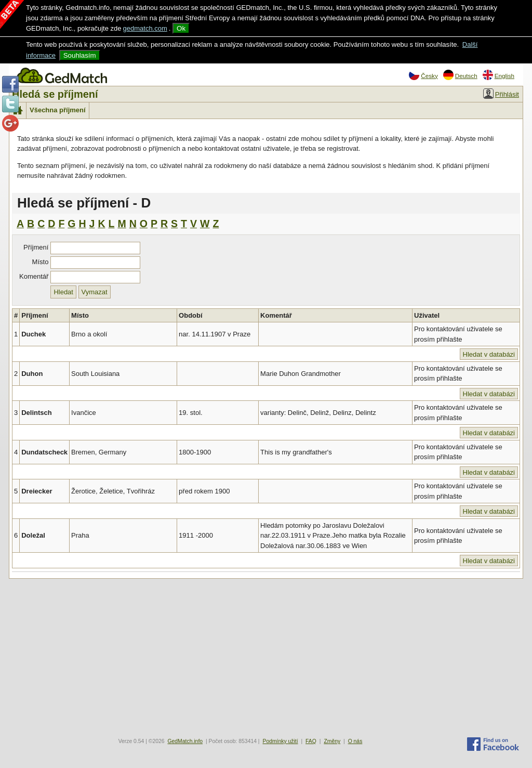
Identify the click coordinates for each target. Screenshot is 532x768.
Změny (332, 741)
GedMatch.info (185, 741)
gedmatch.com (145, 28)
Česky (423, 75)
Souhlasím (80, 55)
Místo (41, 262)
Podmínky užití (280, 741)
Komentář (34, 276)
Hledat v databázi (489, 354)
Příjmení (36, 247)
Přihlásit (501, 94)
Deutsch (460, 75)
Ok (181, 28)
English (498, 75)
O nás (355, 741)
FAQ (311, 741)
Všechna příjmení (58, 110)
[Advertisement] (266, 657)
